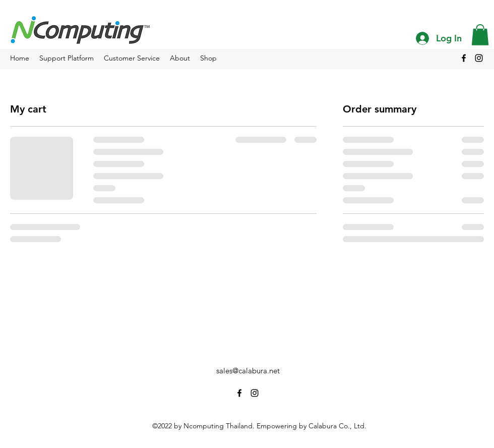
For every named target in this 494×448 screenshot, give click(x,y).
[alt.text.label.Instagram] (479, 58)
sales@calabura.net (248, 371)
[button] (480, 35)
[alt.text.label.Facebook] (464, 58)
